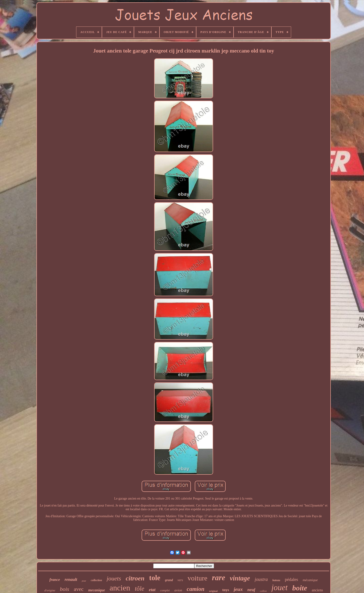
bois (65, 589)
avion (178, 590)
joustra (261, 579)
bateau (276, 580)
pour (84, 581)
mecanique (97, 590)
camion (195, 589)
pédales (291, 579)
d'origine (50, 590)
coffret (263, 591)
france (55, 580)
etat (152, 590)
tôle (140, 589)
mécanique (310, 580)
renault (71, 580)
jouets (114, 578)
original (213, 591)
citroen (135, 578)
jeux (238, 589)
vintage (240, 578)
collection (96, 580)
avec (79, 589)
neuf (251, 590)
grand (169, 580)
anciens (317, 590)
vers (180, 580)
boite (300, 588)
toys (226, 590)
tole (155, 578)
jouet (279, 588)
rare (219, 578)
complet (165, 590)
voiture (197, 578)
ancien (120, 588)
